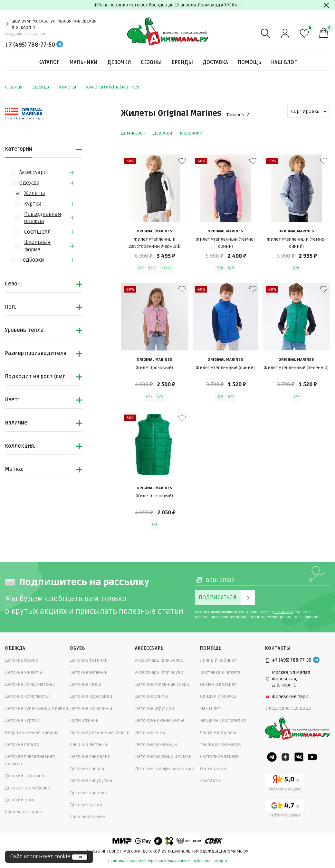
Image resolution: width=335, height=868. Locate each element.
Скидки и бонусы (219, 696)
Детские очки (150, 733)
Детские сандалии (90, 756)
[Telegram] (60, 45)
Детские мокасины (91, 709)
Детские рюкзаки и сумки (163, 756)
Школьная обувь (88, 817)
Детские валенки (89, 672)
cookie (62, 857)
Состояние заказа (219, 756)
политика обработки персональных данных (149, 861)
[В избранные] (182, 161)
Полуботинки (84, 720)
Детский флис (20, 800)
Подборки (32, 260)
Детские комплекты (27, 696)
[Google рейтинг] (285, 809)
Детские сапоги (87, 769)
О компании (213, 769)
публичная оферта (210, 861)
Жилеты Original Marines (112, 87)
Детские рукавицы (156, 745)
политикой (284, 612)
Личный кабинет (218, 660)
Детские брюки (22, 660)
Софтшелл (38, 232)
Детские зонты (151, 696)
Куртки (33, 204)
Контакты (211, 781)
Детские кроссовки (91, 696)
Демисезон (133, 133)
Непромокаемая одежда (32, 733)
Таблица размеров (220, 745)
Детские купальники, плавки (36, 709)
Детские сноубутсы (91, 781)
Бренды (182, 62)
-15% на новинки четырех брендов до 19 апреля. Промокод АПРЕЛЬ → (167, 5)
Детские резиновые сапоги (100, 733)
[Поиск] (266, 33)
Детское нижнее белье (160, 720)
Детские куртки (22, 720)
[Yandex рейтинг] (285, 783)
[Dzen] (285, 757)
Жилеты (70, 87)
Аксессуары (34, 173)
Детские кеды (86, 684)
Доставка (215, 62)
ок (80, 857)
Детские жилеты (23, 672)
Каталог (49, 62)
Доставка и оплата (220, 672)
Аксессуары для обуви (159, 672)
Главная (17, 87)
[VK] (299, 757)
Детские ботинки (89, 660)
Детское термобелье (28, 788)
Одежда (43, 87)
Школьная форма (23, 812)
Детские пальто (22, 745)
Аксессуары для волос (159, 660)
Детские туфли (86, 805)
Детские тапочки (89, 793)
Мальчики (83, 62)
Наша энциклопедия (223, 720)
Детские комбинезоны (30, 684)
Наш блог (284, 62)
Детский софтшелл (26, 776)
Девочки (119, 62)
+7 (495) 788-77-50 (30, 45)
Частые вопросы (218, 733)
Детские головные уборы (163, 684)
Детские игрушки (154, 709)
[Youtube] (312, 757)
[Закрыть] (326, 5)
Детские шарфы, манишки (165, 769)
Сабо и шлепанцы (90, 745)
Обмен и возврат (218, 684)
